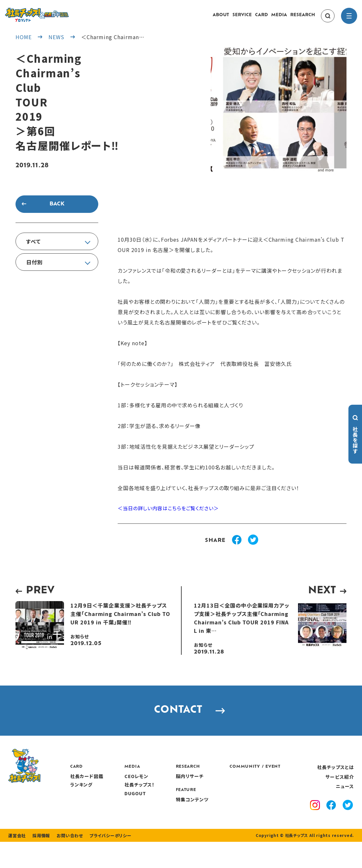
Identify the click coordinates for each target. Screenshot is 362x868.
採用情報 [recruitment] (39, 862)
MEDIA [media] (279, 18)
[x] (348, 822)
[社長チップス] (57, 12)
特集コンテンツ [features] (227, 815)
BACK (57, 211)
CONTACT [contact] (181, 722)
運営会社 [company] (16, 862)
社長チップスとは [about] (335, 783)
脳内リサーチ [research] (224, 792)
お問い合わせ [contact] (66, 862)
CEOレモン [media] (172, 792)
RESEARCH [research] (303, 18)
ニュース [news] (345, 802)
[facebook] (332, 822)
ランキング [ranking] (119, 800)
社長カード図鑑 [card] (124, 792)
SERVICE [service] (242, 18)
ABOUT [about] (221, 18)
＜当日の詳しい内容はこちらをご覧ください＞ (172, 515)
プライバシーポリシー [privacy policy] (104, 862)
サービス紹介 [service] (340, 793)
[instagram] (316, 822)
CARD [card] (261, 18)
